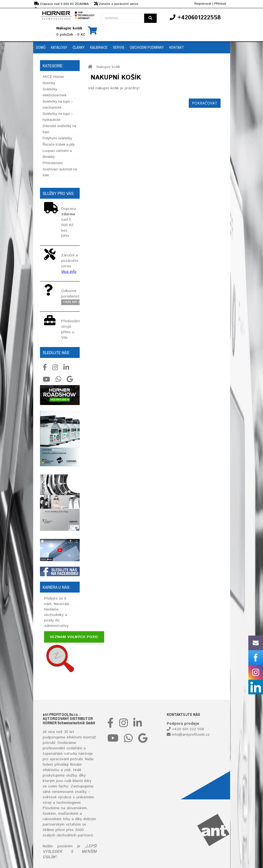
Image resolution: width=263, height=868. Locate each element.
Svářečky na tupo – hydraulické (58, 117)
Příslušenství (53, 163)
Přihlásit (220, 4)
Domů (41, 47)
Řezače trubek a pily (59, 144)
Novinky (49, 83)
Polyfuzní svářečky (57, 138)
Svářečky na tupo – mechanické (58, 104)
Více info (69, 272)
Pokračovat (205, 103)
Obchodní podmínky (147, 47)
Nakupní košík (108, 67)
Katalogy (59, 47)
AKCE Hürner (53, 77)
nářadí (69, 754)
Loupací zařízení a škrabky (57, 154)
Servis (119, 47)
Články (79, 47)
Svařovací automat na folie (60, 172)
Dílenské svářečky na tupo (60, 129)
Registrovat (203, 4)
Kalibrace (99, 47)
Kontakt (177, 47)
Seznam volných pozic (74, 637)
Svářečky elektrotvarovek (55, 92)
